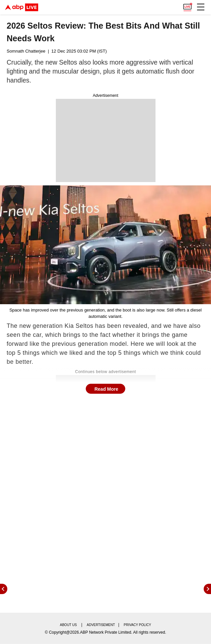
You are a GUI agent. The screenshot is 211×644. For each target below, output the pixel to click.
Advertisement (101, 625)
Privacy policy (137, 625)
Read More (106, 389)
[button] (201, 7)
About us (68, 625)
